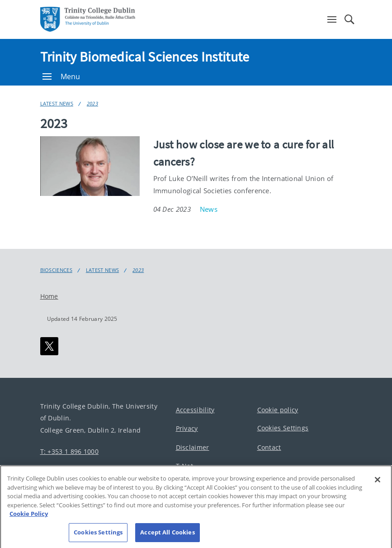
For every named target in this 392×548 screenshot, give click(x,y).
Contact (269, 447)
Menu (61, 76)
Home (49, 296)
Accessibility (195, 410)
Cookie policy (278, 410)
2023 (92, 103)
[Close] (378, 490)
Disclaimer (193, 447)
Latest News (57, 103)
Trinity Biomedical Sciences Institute (145, 57)
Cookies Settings (283, 428)
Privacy (187, 428)
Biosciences (56, 270)
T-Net (185, 466)
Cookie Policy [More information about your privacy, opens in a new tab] (29, 524)
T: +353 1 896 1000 (69, 451)
